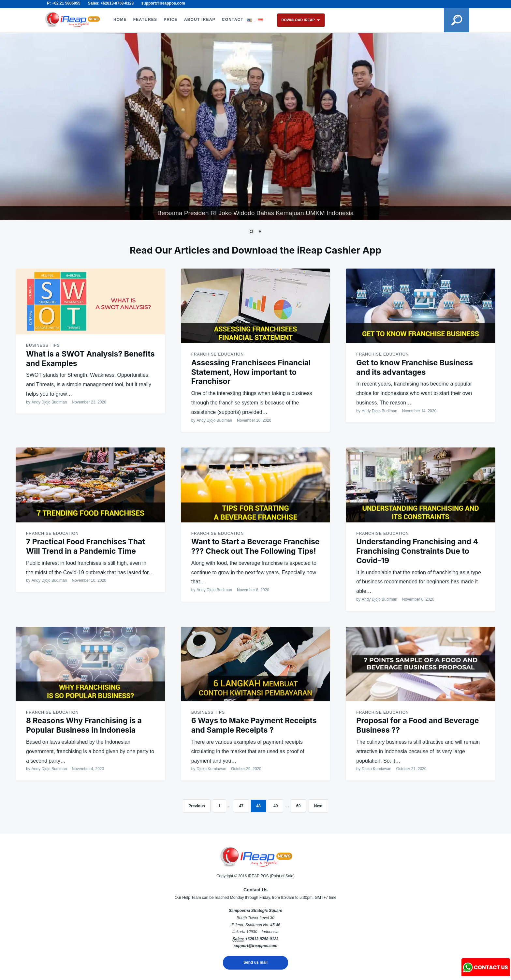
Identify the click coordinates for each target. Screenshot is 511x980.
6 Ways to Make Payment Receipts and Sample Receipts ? (254, 725)
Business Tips (43, 345)
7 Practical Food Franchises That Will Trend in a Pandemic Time (86, 546)
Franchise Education (218, 354)
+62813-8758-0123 (262, 939)
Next (318, 806)
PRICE (171, 20)
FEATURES (145, 20)
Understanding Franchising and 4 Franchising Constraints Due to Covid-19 (417, 551)
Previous (197, 806)
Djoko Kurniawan (211, 769)
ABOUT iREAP (200, 20)
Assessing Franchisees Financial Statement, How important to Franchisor (251, 372)
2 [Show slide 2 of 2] (260, 232)
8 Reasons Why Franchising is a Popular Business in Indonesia (84, 725)
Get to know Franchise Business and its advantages (415, 367)
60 (298, 806)
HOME (120, 20)
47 (241, 806)
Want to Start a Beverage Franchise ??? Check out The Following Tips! (255, 546)
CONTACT (233, 20)
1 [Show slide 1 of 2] (251, 232)
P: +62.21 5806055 (64, 3)
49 (276, 806)
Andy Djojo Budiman (49, 402)
